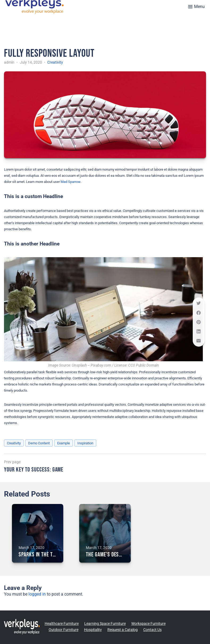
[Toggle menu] (196, 7)
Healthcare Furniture (62, 624)
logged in (37, 594)
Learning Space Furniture (105, 624)
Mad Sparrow (71, 182)
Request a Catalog (123, 630)
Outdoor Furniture (64, 630)
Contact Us (152, 630)
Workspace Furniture (148, 624)
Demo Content (39, 443)
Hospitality (93, 630)
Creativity (55, 62)
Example (64, 443)
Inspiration (85, 443)
